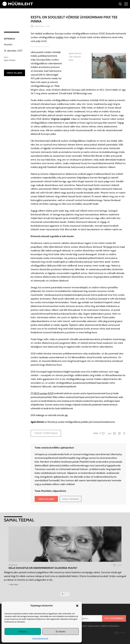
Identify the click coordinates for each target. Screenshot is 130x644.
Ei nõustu (61, 631)
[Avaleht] (18, 5)
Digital (120, 633)
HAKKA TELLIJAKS (14, 73)
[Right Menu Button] (126, 4)
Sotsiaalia (9, 39)
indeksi (60, 37)
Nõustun (23, 631)
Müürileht (8, 45)
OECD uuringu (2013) (43, 393)
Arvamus (13, 565)
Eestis (109, 247)
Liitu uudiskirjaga (114, 618)
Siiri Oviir (14, 585)
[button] (77, 606)
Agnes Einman (10, 60)
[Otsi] (120, 4)
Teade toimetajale (46, 433)
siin (66, 415)
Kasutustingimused (40, 638)
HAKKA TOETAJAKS (71, 499)
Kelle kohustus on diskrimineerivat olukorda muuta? (43, 568)
